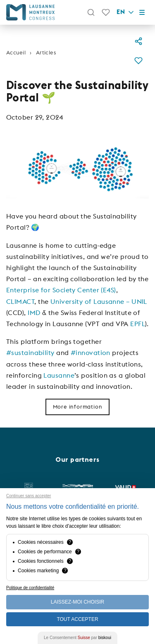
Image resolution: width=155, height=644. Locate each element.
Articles (46, 52)
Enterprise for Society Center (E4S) (61, 290)
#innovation (91, 353)
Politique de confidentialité (30, 588)
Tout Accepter (77, 619)
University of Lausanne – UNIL (99, 301)
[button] (138, 62)
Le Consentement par (77, 638)
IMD (34, 313)
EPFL (138, 324)
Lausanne (59, 375)
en (126, 12)
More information (78, 407)
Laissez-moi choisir (77, 602)
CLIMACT (20, 301)
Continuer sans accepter (29, 496)
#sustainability (30, 353)
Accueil (16, 52)
